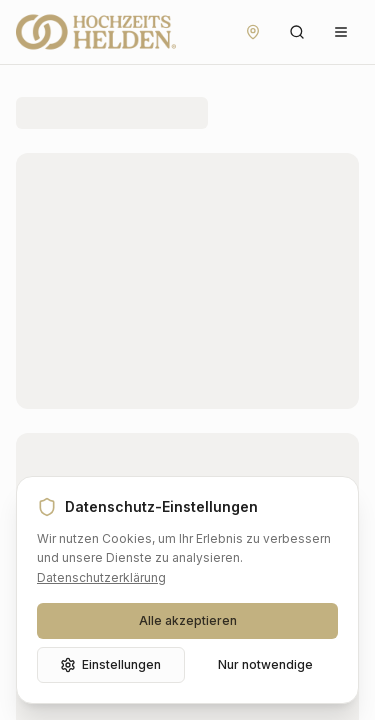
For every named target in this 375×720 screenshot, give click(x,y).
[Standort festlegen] (253, 32)
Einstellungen (110, 665)
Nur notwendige (265, 664)
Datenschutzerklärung (101, 577)
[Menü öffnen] (341, 32)
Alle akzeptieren (188, 620)
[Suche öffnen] (297, 32)
